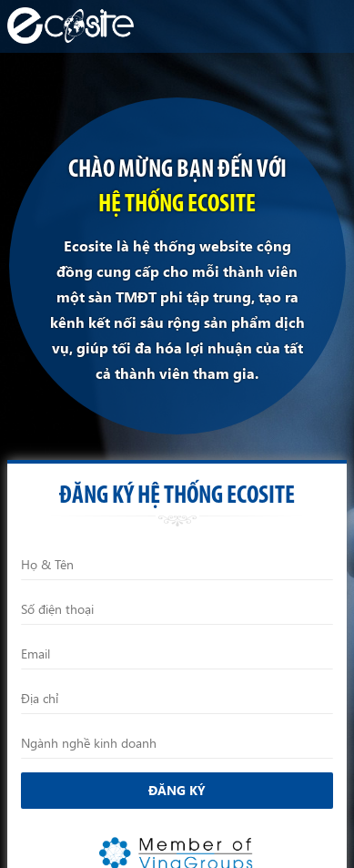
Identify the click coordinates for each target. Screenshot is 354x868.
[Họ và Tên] (177, 565)
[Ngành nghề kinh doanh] (177, 743)
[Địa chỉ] (177, 699)
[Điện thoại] (177, 609)
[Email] (177, 654)
